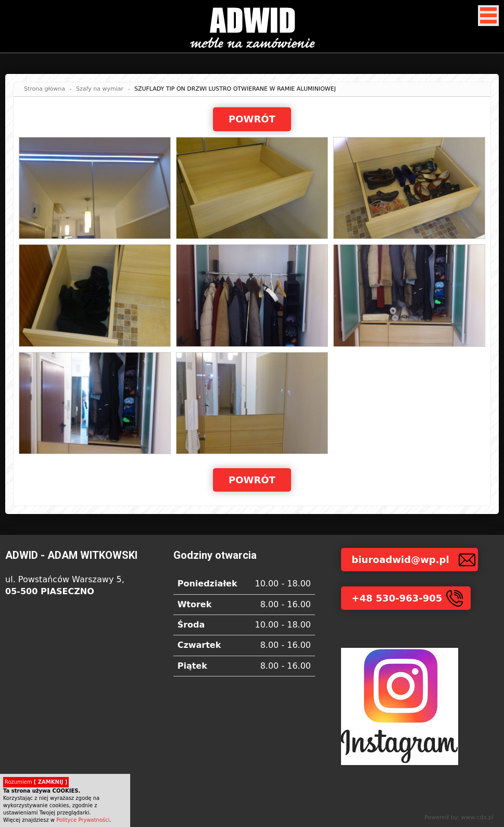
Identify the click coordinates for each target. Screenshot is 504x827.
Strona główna (45, 89)
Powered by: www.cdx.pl (459, 817)
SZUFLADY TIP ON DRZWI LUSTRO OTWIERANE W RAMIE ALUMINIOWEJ (235, 89)
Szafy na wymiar (100, 89)
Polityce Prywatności (83, 820)
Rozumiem (36, 782)
